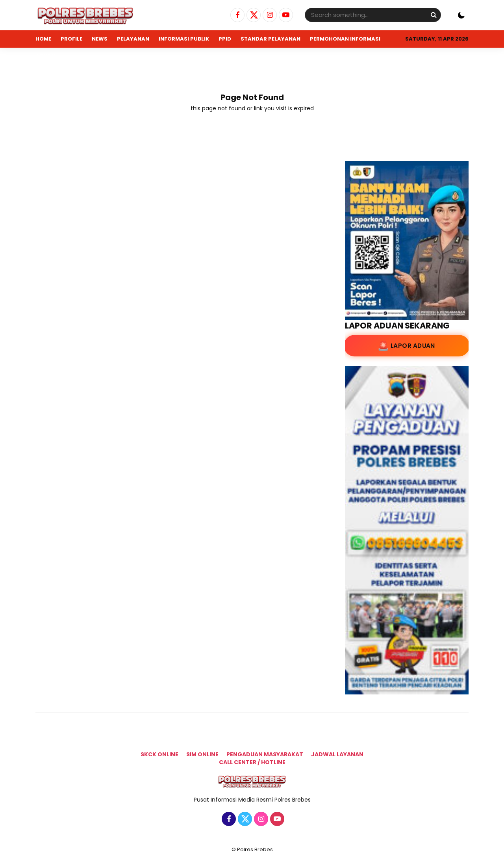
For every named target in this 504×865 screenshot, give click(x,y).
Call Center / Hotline (252, 762)
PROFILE (71, 39)
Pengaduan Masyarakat (265, 754)
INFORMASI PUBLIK (184, 39)
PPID (225, 39)
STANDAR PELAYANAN (271, 39)
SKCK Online (159, 754)
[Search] (434, 15)
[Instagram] (269, 15)
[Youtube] (285, 15)
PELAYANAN (133, 39)
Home (43, 39)
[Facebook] (236, 15)
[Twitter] (253, 15)
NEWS (100, 39)
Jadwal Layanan (337, 754)
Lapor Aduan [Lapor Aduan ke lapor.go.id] (413, 346)
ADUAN (45, 56)
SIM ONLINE (202, 754)
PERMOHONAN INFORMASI (345, 39)
